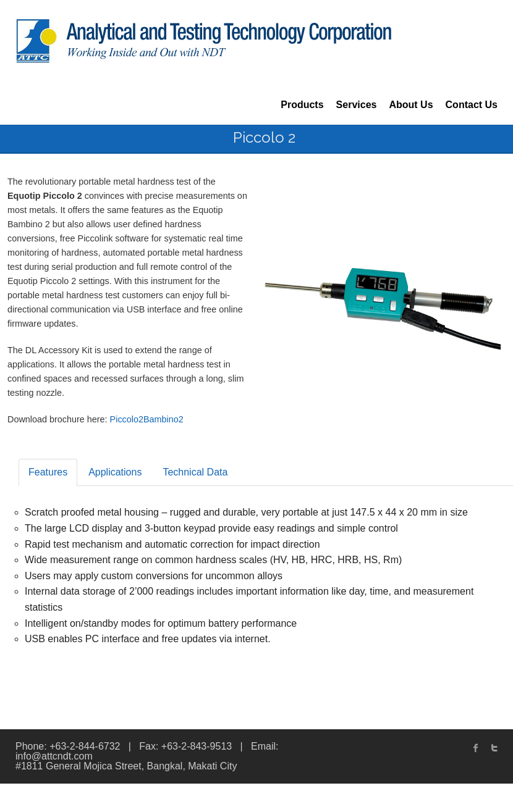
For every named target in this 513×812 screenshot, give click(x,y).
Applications (115, 472)
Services (357, 105)
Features (48, 472)
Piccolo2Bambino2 (147, 419)
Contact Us (472, 105)
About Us (411, 105)
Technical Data (195, 472)
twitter (494, 748)
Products (302, 105)
